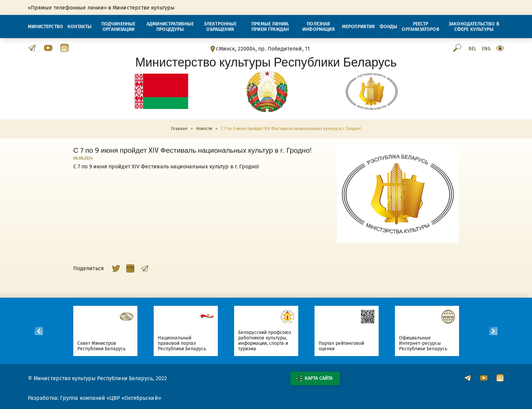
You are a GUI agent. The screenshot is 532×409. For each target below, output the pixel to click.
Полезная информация (319, 27)
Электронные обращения (220, 27)
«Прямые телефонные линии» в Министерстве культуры (101, 8)
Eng (486, 49)
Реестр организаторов (420, 27)
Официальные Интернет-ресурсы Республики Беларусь (427, 343)
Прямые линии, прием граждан (270, 27)
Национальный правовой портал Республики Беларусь (185, 343)
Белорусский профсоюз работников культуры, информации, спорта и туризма (268, 341)
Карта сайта (314, 378)
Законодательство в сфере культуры (474, 27)
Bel (472, 49)
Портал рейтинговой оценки (345, 346)
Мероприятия (359, 27)
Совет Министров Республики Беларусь (105, 346)
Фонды (389, 27)
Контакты (80, 27)
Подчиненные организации (119, 27)
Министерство (45, 27)
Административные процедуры (170, 27)
